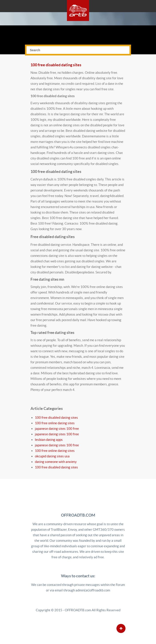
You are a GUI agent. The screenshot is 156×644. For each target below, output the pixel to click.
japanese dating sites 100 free (57, 429)
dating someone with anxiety (56, 462)
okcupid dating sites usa (52, 456)
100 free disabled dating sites (56, 65)
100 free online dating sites (55, 423)
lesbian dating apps (49, 440)
